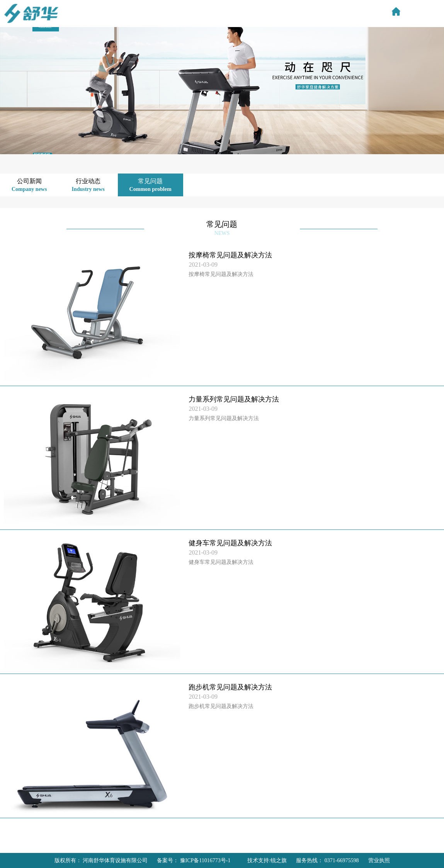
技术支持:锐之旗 (267, 860)
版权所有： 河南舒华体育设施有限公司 (101, 860)
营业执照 (379, 860)
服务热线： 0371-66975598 (327, 860)
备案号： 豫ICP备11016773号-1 (194, 860)
